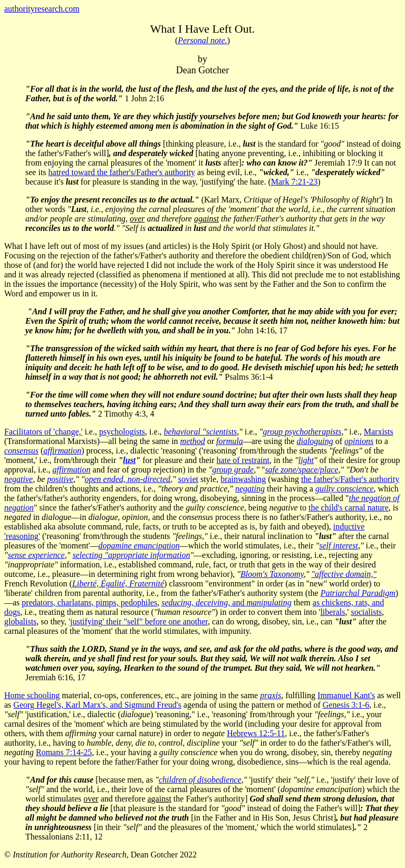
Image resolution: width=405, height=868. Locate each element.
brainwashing (243, 479)
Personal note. (202, 40)
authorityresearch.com (42, 9)
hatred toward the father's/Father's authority (122, 172)
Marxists (379, 432)
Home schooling (32, 695)
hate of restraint (243, 460)
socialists (366, 612)
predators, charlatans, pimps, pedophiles (89, 602)
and (226, 602)
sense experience (36, 555)
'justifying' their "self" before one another (138, 621)
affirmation (72, 470)
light (306, 460)
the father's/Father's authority (350, 479)
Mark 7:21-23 (294, 182)
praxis (271, 695)
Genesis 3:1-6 (346, 705)
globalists (20, 621)
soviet (188, 479)
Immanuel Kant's (346, 695)
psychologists (122, 432)
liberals (332, 612)
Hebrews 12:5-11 (256, 733)
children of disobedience (200, 780)
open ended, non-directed (128, 479)
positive (60, 479)
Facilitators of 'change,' (43, 432)
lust (129, 460)
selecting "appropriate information (131, 555)
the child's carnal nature (349, 508)
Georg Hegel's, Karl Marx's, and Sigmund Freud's (97, 705)
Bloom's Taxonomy (272, 574)
